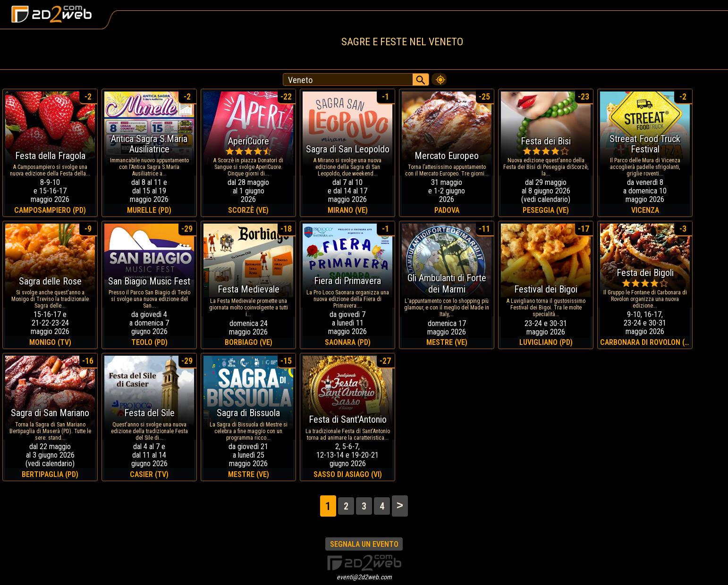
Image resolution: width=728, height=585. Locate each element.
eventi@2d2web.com (364, 577)
